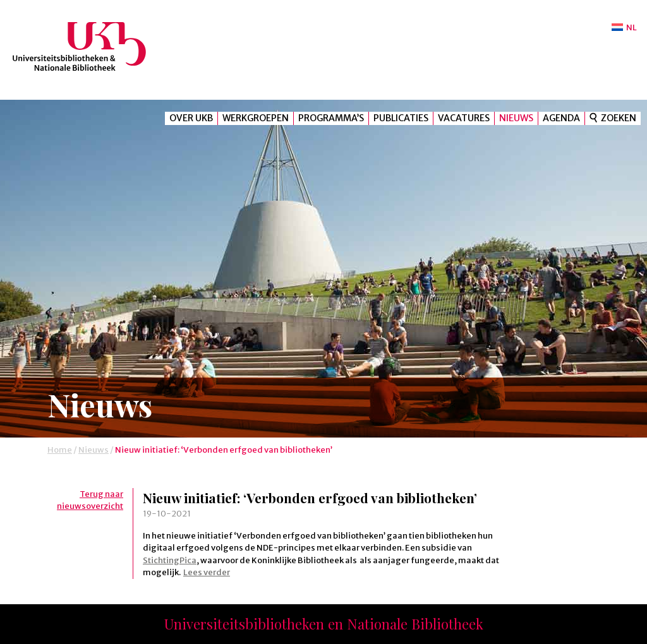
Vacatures (464, 118)
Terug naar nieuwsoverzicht (90, 500)
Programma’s (331, 118)
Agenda (561, 118)
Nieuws (516, 118)
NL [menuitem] (632, 27)
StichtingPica (170, 560)
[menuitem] (624, 27)
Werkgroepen (256, 118)
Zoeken (619, 118)
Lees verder (207, 572)
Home (60, 450)
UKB (90, 46)
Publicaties (401, 118)
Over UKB (191, 118)
